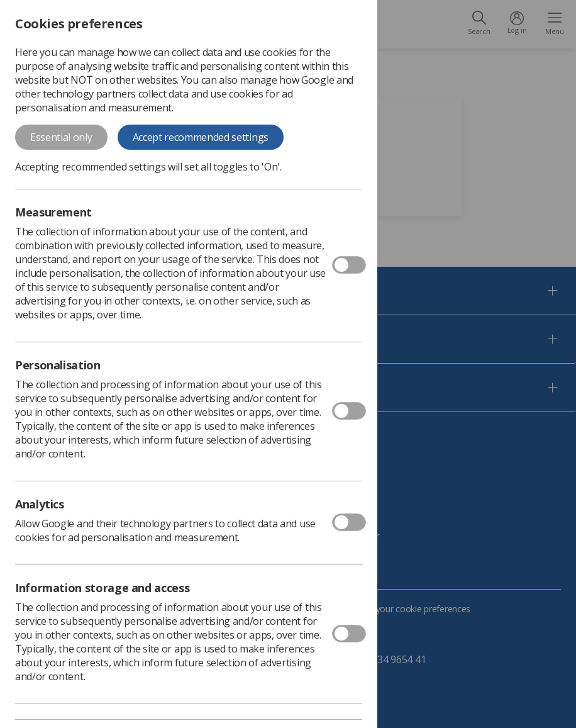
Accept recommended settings (201, 137)
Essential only (61, 137)
